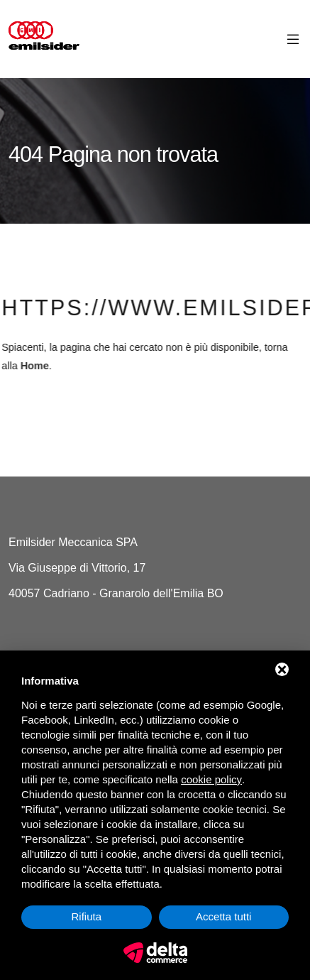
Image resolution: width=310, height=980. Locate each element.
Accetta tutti (223, 916)
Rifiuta (86, 916)
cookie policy (211, 779)
